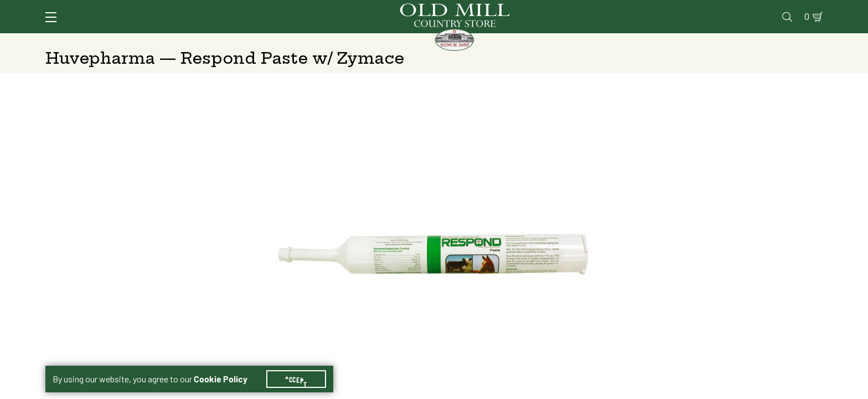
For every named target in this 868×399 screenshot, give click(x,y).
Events (743, 9)
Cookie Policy (221, 366)
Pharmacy (641, 9)
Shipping (600, 227)
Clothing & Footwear (619, 42)
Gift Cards (694, 9)
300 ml (603, 199)
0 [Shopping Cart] (804, 9)
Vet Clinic (588, 9)
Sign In (184, 9)
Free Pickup (741, 227)
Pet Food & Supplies (489, 42)
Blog (779, 9)
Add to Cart (729, 314)
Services (537, 9)
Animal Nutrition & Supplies (344, 42)
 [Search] (810, 42)
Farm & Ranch (732, 42)
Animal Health (211, 42)
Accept (296, 366)
